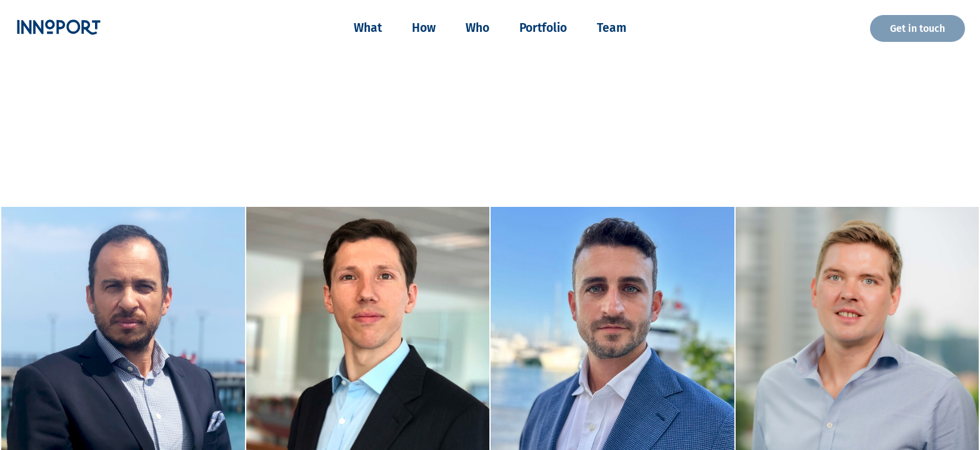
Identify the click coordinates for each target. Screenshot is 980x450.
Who (477, 28)
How (424, 28)
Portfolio (543, 28)
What (368, 28)
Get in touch (917, 28)
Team (612, 28)
